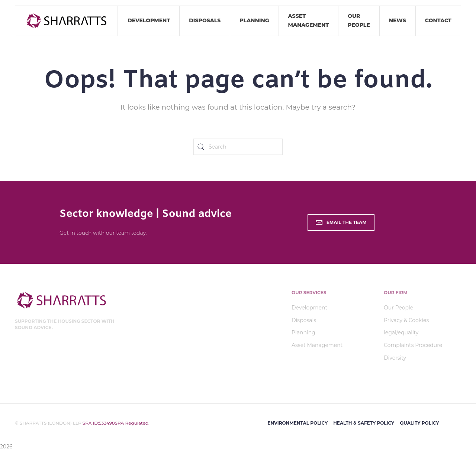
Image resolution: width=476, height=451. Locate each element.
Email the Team (341, 223)
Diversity (395, 358)
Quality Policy (419, 423)
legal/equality (401, 332)
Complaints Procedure (413, 345)
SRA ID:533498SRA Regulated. (115, 423)
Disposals (205, 20)
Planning (254, 20)
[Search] (238, 147)
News (398, 20)
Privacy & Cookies (406, 320)
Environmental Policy (297, 423)
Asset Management (309, 20)
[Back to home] (67, 21)
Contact (438, 20)
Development (149, 20)
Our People (359, 20)
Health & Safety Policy (364, 423)
